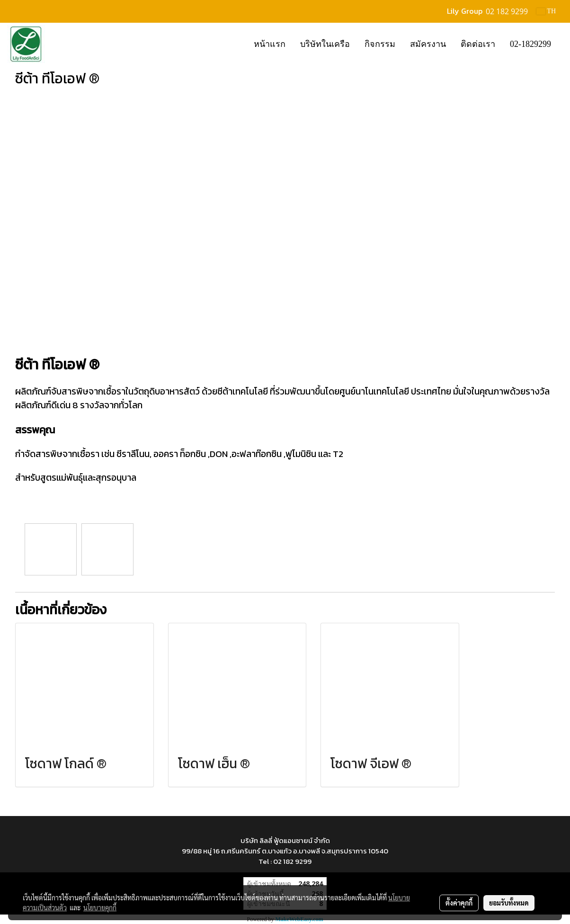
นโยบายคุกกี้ (100, 907)
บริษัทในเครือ (325, 44)
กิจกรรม (380, 44)
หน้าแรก (270, 44)
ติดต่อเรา (478, 44)
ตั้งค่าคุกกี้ (459, 903)
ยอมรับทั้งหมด (509, 903)
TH (546, 11)
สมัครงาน (428, 44)
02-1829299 (530, 44)
